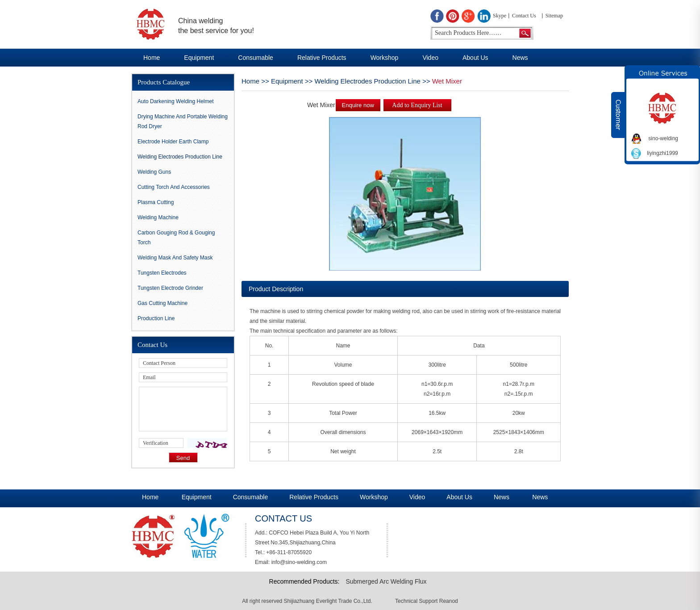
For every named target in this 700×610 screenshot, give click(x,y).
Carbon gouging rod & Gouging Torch (176, 238)
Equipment (199, 58)
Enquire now (358, 105)
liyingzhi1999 (662, 153)
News (520, 58)
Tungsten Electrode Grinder (170, 288)
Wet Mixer (447, 81)
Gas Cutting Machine (162, 303)
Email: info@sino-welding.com (291, 562)
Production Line (156, 318)
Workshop (385, 58)
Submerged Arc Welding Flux (386, 581)
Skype (500, 16)
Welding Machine (158, 217)
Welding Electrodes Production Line (367, 81)
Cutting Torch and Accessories (174, 187)
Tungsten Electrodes (162, 273)
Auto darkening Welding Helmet (176, 101)
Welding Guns (154, 172)
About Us (475, 58)
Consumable (256, 58)
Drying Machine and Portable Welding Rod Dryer (183, 121)
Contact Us (524, 16)
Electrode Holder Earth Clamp (173, 142)
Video (430, 58)
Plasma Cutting (156, 202)
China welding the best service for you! (216, 26)
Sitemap (554, 16)
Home (152, 58)
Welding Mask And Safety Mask (175, 258)
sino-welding (663, 138)
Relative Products (322, 58)
